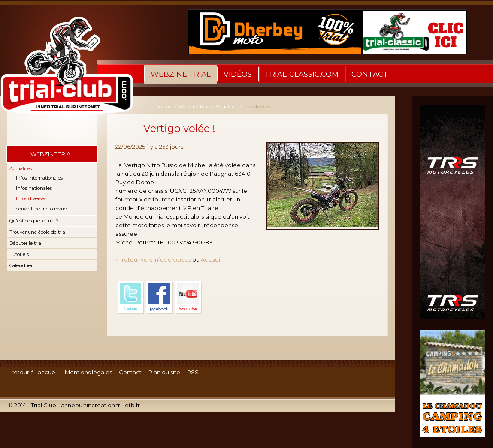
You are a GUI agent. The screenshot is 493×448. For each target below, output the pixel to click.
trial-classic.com (302, 74)
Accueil (164, 107)
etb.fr (132, 405)
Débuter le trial (26, 243)
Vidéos (238, 74)
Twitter (131, 298)
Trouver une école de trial (38, 232)
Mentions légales (88, 372)
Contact (370, 74)
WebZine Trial (181, 74)
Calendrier (21, 265)
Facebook (160, 298)
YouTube (188, 298)
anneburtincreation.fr (91, 405)
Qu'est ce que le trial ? (34, 221)
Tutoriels (19, 254)
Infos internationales (39, 178)
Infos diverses (31, 198)
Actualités (21, 168)
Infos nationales (34, 188)
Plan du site (164, 372)
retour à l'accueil (35, 372)
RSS (193, 372)
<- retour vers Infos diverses (153, 259)
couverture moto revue (41, 209)
